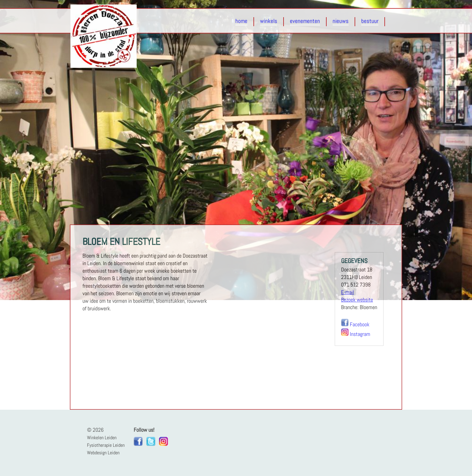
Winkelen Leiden (102, 438)
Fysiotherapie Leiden (106, 445)
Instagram (360, 334)
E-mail (348, 292)
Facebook (360, 324)
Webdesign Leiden (103, 453)
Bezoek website (357, 300)
